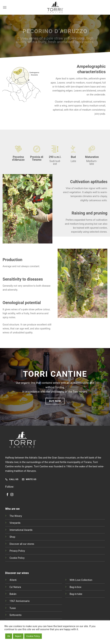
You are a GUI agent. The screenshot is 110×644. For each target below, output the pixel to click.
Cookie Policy (17, 558)
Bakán (13, 594)
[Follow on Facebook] (7, 495)
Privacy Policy (17, 551)
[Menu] (5, 7)
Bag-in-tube (76, 594)
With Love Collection (81, 580)
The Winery (16, 516)
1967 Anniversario (20, 601)
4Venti (13, 580)
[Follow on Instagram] (12, 495)
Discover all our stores (22, 544)
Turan (13, 608)
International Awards (21, 530)
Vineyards (15, 523)
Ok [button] (9, 636)
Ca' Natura (15, 587)
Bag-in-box (75, 587)
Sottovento (16, 615)
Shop (12, 537)
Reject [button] (18, 636)
